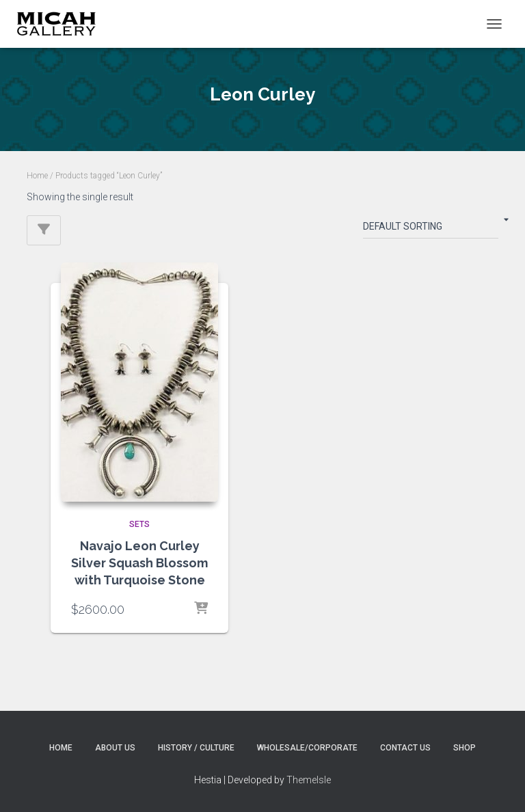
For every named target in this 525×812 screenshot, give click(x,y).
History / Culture (196, 748)
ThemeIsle (309, 780)
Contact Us (405, 748)
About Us (115, 748)
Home (37, 176)
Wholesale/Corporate (307, 748)
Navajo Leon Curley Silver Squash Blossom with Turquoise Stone (139, 563)
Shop (465, 748)
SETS (139, 524)
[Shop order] (431, 229)
